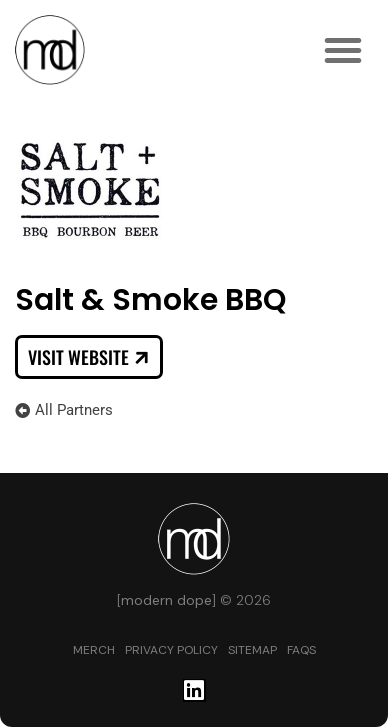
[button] (343, 50)
